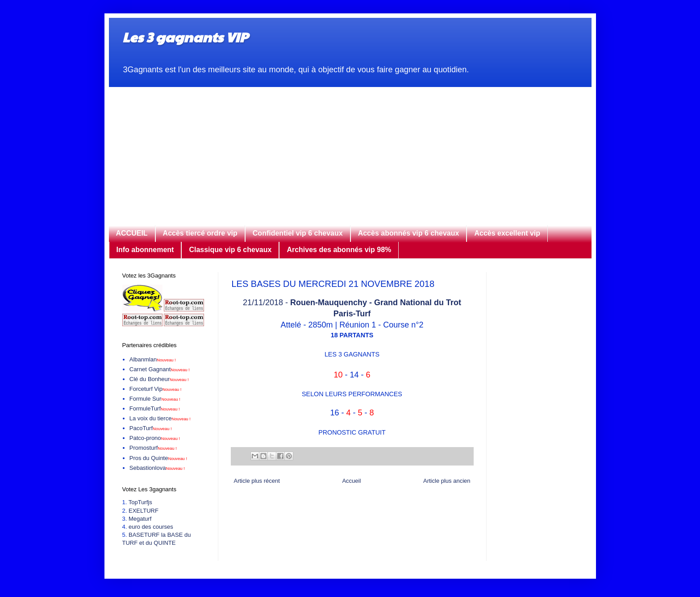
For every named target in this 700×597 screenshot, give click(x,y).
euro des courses (151, 527)
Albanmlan (153, 359)
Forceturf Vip (156, 389)
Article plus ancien (447, 481)
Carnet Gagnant (160, 369)
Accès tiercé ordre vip (200, 233)
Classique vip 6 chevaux (230, 250)
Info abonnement (145, 250)
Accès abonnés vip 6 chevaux (409, 233)
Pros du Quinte (158, 458)
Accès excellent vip (507, 233)
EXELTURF (144, 511)
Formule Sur (155, 399)
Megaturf (140, 519)
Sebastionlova (157, 468)
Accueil (351, 481)
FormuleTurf (155, 408)
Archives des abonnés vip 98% (339, 250)
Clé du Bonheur (159, 379)
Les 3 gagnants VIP (185, 37)
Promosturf (153, 448)
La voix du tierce (160, 418)
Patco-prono (155, 438)
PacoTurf (151, 428)
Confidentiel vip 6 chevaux (298, 233)
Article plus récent (257, 481)
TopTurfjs (140, 502)
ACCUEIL (132, 233)
